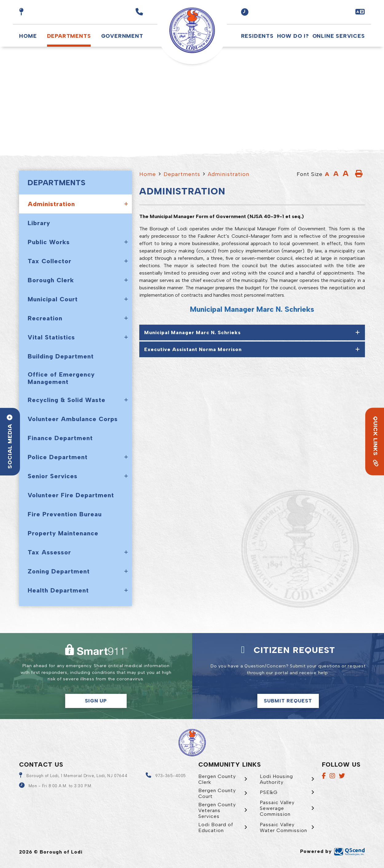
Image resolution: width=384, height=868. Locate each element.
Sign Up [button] (96, 701)
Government (122, 36)
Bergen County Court (217, 793)
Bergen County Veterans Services (217, 810)
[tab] (252, 332)
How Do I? (293, 36)
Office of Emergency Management (61, 378)
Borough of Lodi (192, 30)
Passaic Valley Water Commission (283, 827)
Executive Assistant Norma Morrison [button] (193, 349)
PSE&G (269, 792)
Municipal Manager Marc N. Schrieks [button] (192, 332)
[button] (245, 12)
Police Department (58, 457)
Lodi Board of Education (216, 827)
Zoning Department (59, 571)
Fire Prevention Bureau (65, 514)
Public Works (49, 242)
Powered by (333, 851)
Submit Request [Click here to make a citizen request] (288, 701)
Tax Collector (49, 261)
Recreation (45, 318)
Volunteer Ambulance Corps (73, 419)
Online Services (339, 36)
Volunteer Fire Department (71, 495)
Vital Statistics (51, 337)
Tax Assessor (49, 552)
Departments (69, 36)
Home (28, 36)
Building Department (61, 356)
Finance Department (60, 438)
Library (39, 223)
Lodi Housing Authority (276, 779)
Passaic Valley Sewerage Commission (277, 808)
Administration (51, 204)
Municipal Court (53, 299)
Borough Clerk (51, 280)
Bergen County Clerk (217, 779)
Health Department (58, 590)
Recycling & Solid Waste (67, 400)
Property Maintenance (63, 533)
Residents (257, 36)
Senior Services (53, 476)
